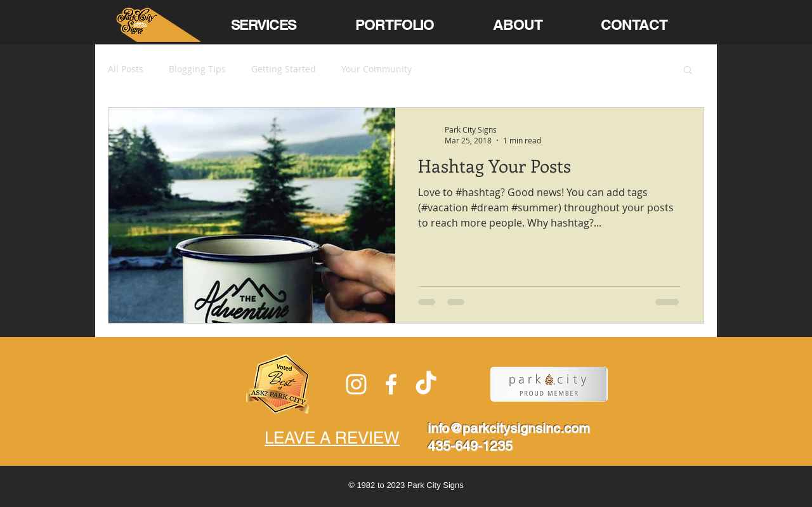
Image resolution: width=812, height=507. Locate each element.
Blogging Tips (197, 69)
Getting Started (284, 69)
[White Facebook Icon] (391, 384)
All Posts (126, 69)
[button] (688, 71)
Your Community (377, 69)
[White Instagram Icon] (356, 384)
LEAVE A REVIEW (332, 438)
